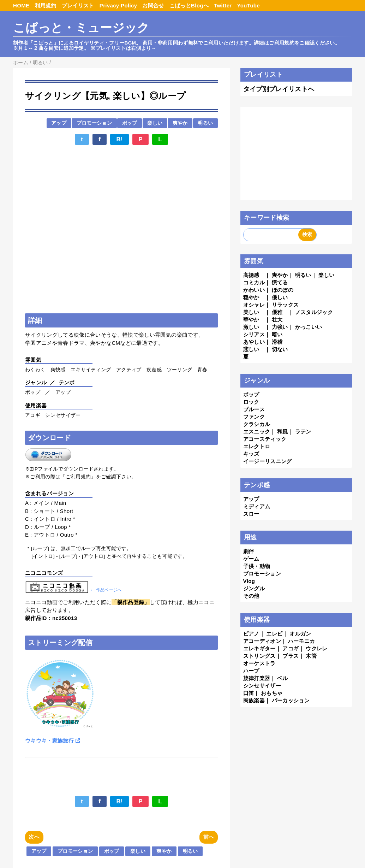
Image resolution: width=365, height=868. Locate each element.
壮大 (277, 320)
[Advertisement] (121, 169)
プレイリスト (78, 5)
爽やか (180, 123)
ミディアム (257, 506)
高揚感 (251, 275)
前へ (209, 837)
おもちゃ (272, 693)
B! (119, 139)
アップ (59, 123)
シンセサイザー (262, 686)
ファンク (254, 417)
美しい (251, 312)
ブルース (254, 409)
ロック (251, 402)
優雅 (277, 312)
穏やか (251, 297)
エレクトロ (257, 446)
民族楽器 (254, 700)
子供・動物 (257, 566)
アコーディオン (262, 641)
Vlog (249, 581)
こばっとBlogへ (189, 5)
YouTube (249, 5)
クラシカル (257, 424)
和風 (283, 432)
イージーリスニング (268, 461)
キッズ (251, 454)
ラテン (303, 432)
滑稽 (277, 342)
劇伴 (249, 551)
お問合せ (153, 5)
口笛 (249, 693)
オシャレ (254, 305)
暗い (277, 334)
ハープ (251, 671)
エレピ (274, 634)
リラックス (285, 305)
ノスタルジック (314, 312)
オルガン (300, 634)
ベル (283, 678)
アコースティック (265, 439)
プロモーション (94, 123)
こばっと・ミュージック (81, 28)
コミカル (254, 282)
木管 (311, 656)
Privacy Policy (118, 5)
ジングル (254, 588)
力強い (280, 327)
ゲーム (251, 559)
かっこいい (309, 327)
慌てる (280, 282)
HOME (21, 5)
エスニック (257, 432)
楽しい (155, 123)
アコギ (291, 648)
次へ (34, 837)
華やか (251, 320)
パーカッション (291, 700)
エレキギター (259, 648)
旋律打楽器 (257, 678)
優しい (280, 297)
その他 (251, 596)
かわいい (254, 290)
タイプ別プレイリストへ (279, 89)
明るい (205, 123)
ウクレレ (316, 648)
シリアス (254, 334)
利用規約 (45, 5)
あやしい (254, 342)
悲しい (251, 349)
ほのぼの (283, 290)
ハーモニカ (302, 641)
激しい (251, 327)
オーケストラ (259, 663)
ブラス (291, 656)
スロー (251, 514)
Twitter (223, 5)
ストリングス (259, 656)
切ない (280, 349)
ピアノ (251, 634)
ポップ (130, 123)
